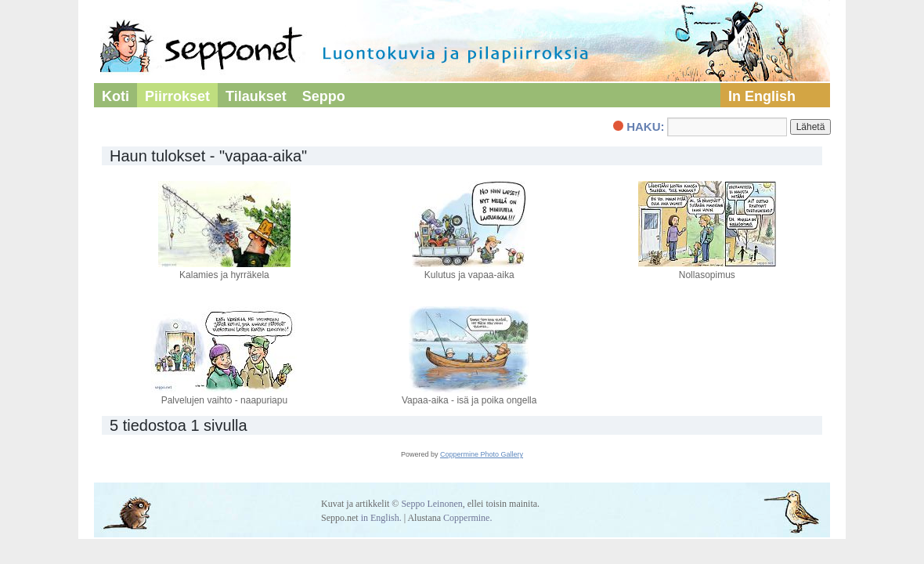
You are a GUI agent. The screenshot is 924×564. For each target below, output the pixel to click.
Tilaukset (256, 96)
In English (762, 96)
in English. (381, 518)
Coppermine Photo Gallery (482, 454)
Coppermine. (467, 518)
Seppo (324, 96)
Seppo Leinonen (431, 504)
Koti (115, 96)
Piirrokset (177, 96)
